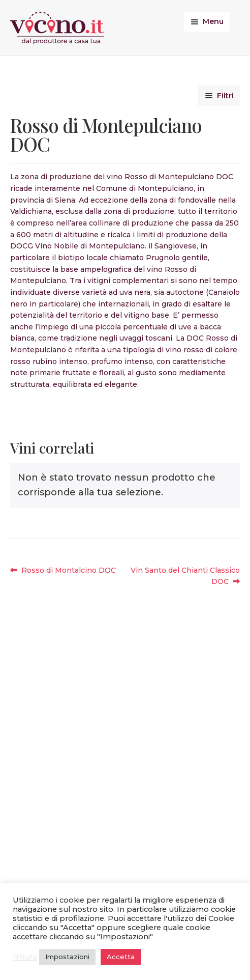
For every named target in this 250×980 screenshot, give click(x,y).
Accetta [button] (121, 957)
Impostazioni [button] (67, 957)
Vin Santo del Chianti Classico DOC (185, 576)
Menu (213, 21)
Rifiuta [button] (25, 957)
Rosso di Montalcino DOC (68, 570)
